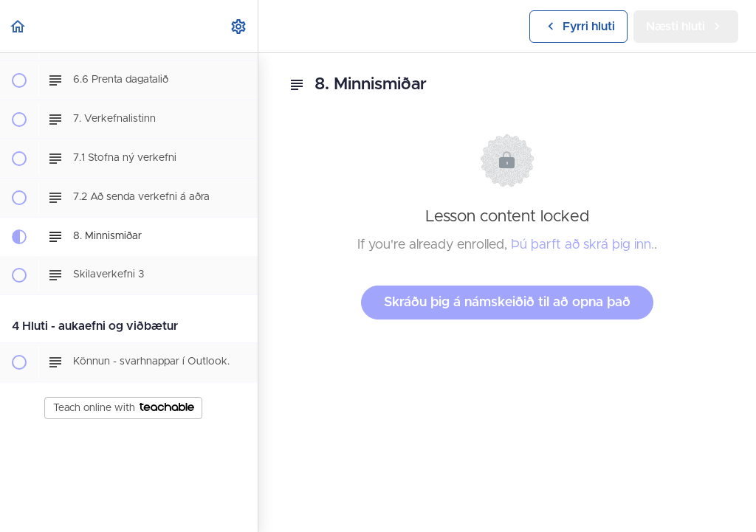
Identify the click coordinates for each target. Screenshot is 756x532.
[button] (18, 26)
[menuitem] (239, 26)
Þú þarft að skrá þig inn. (583, 245)
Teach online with (124, 408)
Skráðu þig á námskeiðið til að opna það (507, 303)
